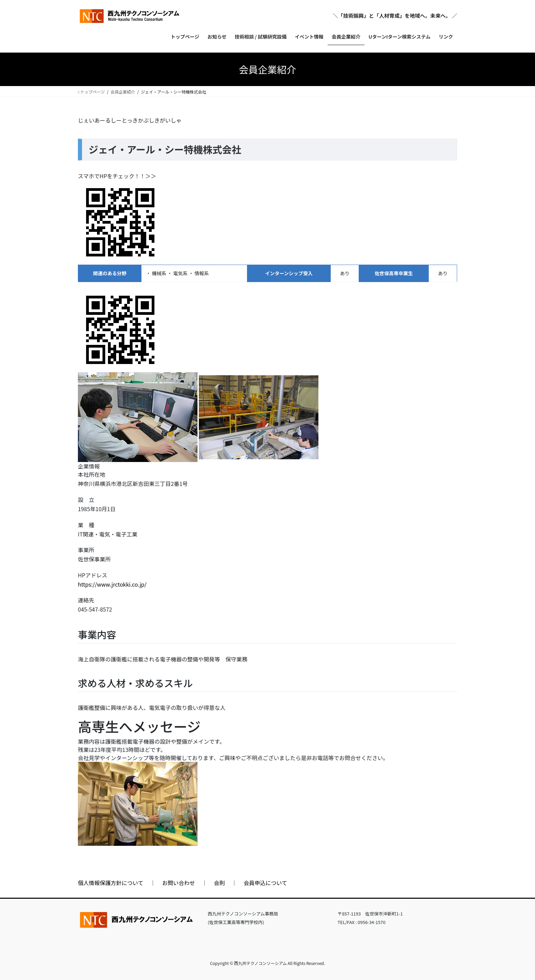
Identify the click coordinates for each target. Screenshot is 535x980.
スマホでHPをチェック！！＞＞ (117, 176)
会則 (219, 883)
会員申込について (265, 883)
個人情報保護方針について (111, 883)
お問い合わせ (179, 883)
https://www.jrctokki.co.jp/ (112, 584)
